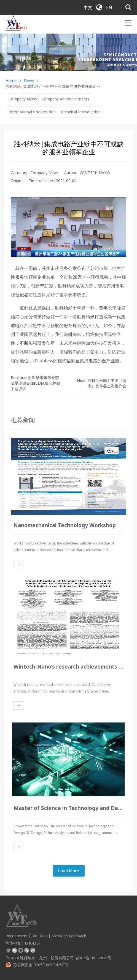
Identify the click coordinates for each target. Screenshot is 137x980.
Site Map (40, 936)
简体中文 (13, 943)
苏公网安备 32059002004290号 (37, 965)
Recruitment (17, 936)
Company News (23, 99)
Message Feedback (69, 936)
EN (109, 7)
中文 (88, 7)
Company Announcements (65, 99)
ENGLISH (33, 943)
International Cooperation (32, 112)
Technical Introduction (80, 112)
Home (11, 80)
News (29, 80)
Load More (69, 870)
